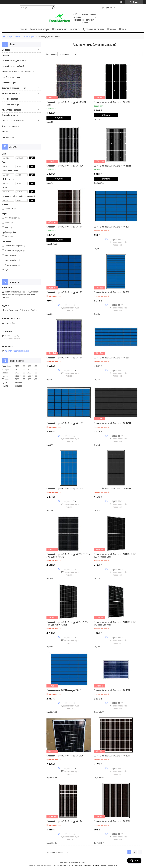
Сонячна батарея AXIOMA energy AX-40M (64, 227)
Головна (23, 29)
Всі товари (7, 50)
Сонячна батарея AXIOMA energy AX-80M (112, 756)
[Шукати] (53, 7)
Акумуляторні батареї (11, 110)
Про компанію (60, 29)
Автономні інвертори (11, 93)
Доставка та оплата (94, 29)
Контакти (75, 29)
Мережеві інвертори (11, 104)
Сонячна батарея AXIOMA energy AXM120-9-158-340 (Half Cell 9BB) (115, 623)
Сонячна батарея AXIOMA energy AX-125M (112, 423)
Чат (134, 861)
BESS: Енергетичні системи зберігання (18, 72)
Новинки (112, 29)
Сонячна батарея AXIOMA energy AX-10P (112, 227)
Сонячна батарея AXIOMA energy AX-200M (65, 166)
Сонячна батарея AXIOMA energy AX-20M (112, 821)
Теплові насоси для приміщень (15, 61)
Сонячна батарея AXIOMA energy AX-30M (64, 821)
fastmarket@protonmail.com (17, 351)
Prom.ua (83, 863)
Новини (123, 29)
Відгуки (5, 132)
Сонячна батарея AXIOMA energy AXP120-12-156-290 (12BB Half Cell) (68, 555)
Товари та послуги (40, 29)
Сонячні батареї (28, 36)
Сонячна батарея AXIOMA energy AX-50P (64, 358)
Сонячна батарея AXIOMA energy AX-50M (112, 102)
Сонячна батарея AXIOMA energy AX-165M (112, 489)
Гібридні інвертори (10, 99)
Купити (60, 118)
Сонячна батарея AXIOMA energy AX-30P (112, 292)
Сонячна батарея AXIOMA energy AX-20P (64, 292)
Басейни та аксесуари (11, 77)
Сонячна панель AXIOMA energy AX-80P (64, 690)
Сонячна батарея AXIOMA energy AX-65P (112, 358)
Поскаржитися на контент (92, 865)
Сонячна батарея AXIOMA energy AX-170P (65, 489)
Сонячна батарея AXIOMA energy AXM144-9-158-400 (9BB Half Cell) (115, 555)
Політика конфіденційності (109, 865)
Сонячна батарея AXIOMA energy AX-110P (65, 423)
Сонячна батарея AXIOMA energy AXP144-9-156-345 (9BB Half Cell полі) (68, 623)
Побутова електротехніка (13, 121)
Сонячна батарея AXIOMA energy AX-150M (112, 166)
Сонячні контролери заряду (14, 88)
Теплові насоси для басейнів (14, 66)
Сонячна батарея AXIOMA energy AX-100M (65, 756)
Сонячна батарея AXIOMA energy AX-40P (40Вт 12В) (67, 103)
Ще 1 (7, 270)
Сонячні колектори (10, 115)
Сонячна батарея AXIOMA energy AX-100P (112, 690)
